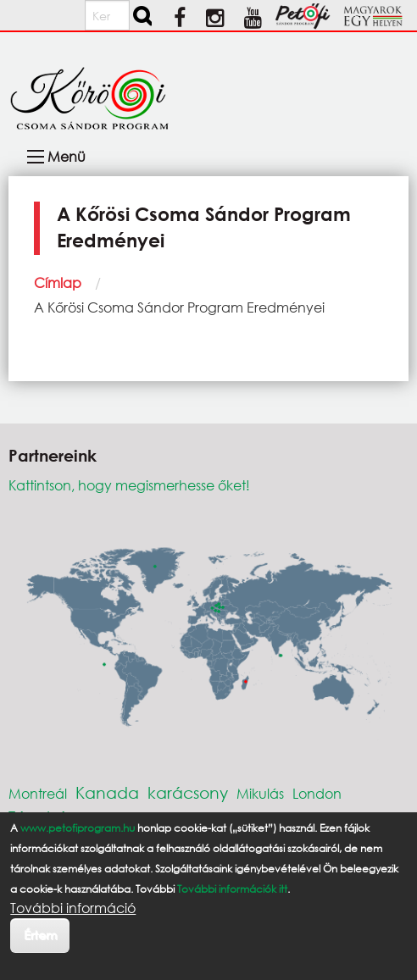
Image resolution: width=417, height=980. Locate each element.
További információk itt (232, 889)
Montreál (38, 793)
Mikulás (260, 793)
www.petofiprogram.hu (78, 828)
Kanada (107, 792)
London (317, 793)
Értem (40, 935)
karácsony (188, 792)
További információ (73, 908)
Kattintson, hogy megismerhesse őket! (129, 485)
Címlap (58, 282)
